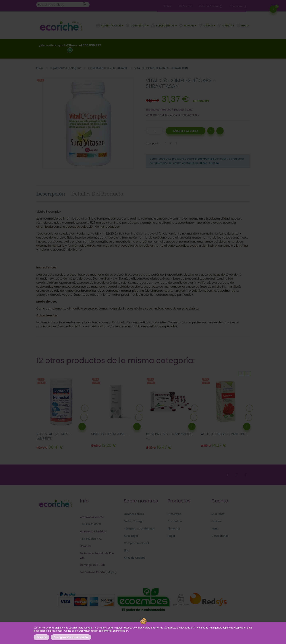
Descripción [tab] (51, 194)
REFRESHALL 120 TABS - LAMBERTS (54, 436)
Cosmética (175, 521)
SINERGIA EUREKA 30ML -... (110, 434)
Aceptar (41, 637)
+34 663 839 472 (91, 539)
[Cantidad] (155, 131)
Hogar (171, 536)
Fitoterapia (174, 514)
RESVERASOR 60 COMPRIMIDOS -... (169, 436)
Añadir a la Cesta (186, 131)
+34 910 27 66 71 (90, 524)
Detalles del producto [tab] (97, 194)
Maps (111, 572)
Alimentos (174, 529)
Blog (126, 550)
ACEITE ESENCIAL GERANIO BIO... (225, 434)
